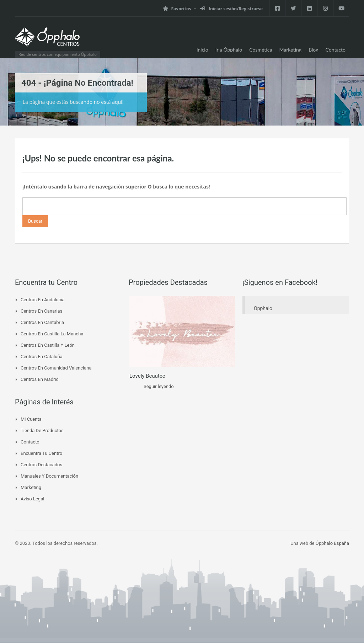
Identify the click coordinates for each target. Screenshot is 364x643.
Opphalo (263, 308)
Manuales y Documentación (49, 476)
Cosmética (261, 50)
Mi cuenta (31, 419)
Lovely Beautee (147, 376)
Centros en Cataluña (42, 357)
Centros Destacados (41, 465)
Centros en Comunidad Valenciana (56, 368)
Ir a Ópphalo (229, 50)
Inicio (202, 50)
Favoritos (177, 9)
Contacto (336, 50)
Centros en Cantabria (42, 322)
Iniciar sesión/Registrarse (231, 9)
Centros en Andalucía (43, 300)
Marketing (291, 50)
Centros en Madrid (40, 379)
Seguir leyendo (159, 386)
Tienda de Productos (42, 431)
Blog (313, 50)
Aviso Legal (32, 499)
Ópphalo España (332, 543)
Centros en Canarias (41, 311)
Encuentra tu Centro (41, 453)
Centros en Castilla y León (48, 345)
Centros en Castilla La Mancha (52, 334)
